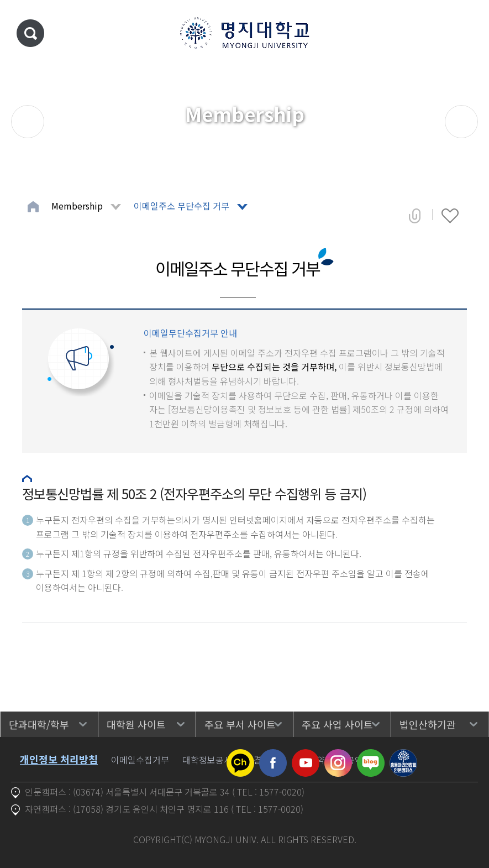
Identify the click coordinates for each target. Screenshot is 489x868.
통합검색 (30, 33)
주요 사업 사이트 (337, 724)
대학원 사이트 (136, 724)
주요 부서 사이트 (240, 724)
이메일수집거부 (140, 760)
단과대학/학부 (39, 724)
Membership (77, 206)
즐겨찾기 (450, 216)
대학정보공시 (207, 760)
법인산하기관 (428, 724)
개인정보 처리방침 (59, 759)
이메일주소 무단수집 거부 (182, 206)
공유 (415, 216)
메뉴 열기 (464, 33)
